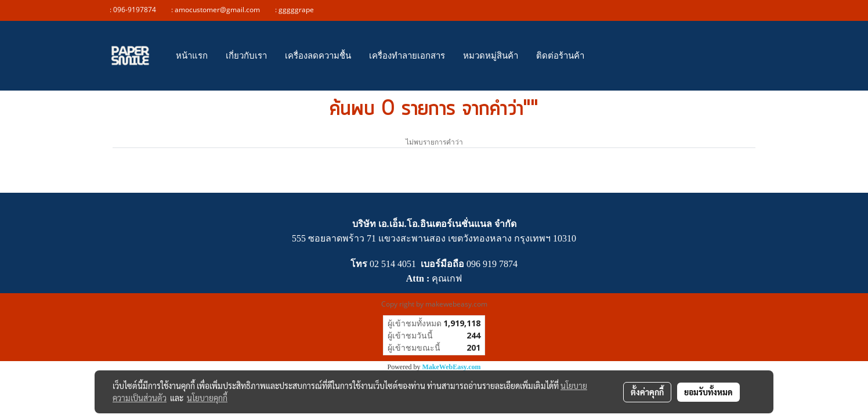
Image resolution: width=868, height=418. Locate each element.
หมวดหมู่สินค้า (491, 55)
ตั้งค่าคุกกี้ (647, 392)
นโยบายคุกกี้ (207, 398)
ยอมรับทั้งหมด (708, 392)
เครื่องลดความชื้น (318, 55)
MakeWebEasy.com (452, 367)
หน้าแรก (192, 55)
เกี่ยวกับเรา (246, 55)
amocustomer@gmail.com (220, 10)
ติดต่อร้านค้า (560, 55)
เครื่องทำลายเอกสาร (407, 55)
